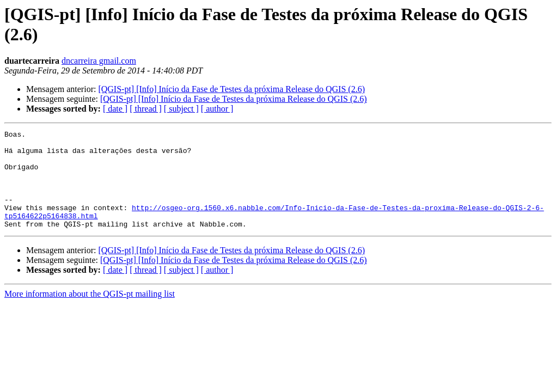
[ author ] (217, 109)
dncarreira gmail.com (99, 61)
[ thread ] (146, 109)
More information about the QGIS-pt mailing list (90, 313)
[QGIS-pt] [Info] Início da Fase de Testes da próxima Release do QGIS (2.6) (231, 89)
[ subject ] (181, 109)
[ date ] (115, 109)
